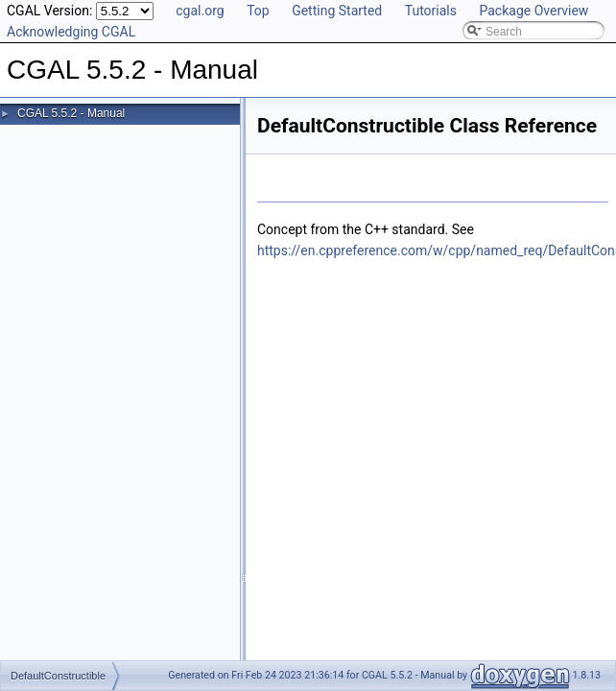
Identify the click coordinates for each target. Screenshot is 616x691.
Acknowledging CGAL (71, 32)
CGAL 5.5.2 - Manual (71, 113)
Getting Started (337, 11)
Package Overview (533, 11)
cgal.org (200, 11)
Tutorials (431, 11)
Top (258, 11)
